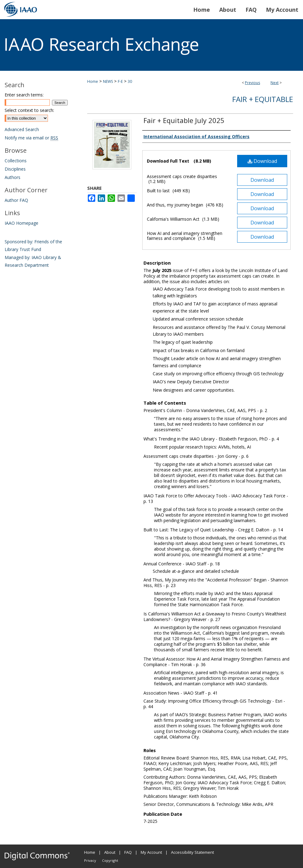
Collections (16, 161)
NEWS (108, 81)
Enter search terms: (24, 95)
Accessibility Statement (192, 852)
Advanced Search (22, 129)
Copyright (110, 860)
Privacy (90, 860)
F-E (120, 81)
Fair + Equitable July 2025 (184, 120)
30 (130, 81)
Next (275, 83)
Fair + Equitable (263, 99)
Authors (13, 177)
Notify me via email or (31, 138)
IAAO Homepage (21, 223)
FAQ (128, 852)
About (110, 852)
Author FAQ (16, 200)
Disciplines (15, 169)
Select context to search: (29, 110)
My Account (151, 852)
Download (262, 161)
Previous (252, 83)
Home (93, 81)
